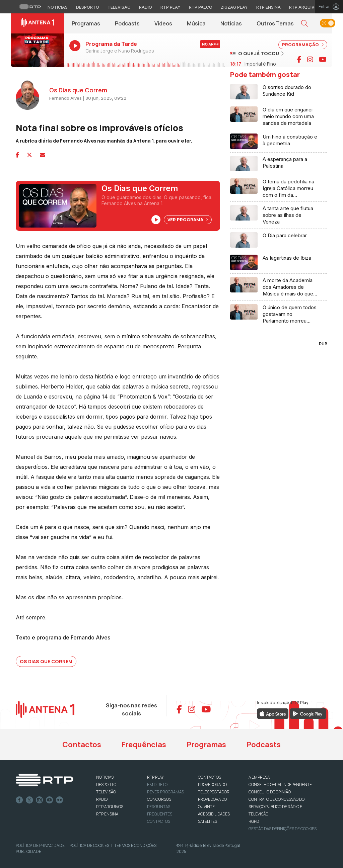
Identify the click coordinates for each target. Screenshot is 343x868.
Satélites (208, 821)
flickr (60, 800)
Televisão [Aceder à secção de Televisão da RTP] (119, 7)
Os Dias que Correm (46, 661)
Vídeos (163, 23)
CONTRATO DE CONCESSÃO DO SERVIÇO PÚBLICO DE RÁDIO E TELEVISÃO (277, 807)
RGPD (254, 821)
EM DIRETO (157, 785)
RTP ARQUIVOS (110, 807)
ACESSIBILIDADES (214, 814)
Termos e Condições (135, 845)
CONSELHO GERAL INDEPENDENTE (280, 785)
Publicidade (28, 851)
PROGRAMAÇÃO (303, 45)
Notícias (231, 23)
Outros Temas (275, 23)
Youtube (50, 800)
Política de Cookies (89, 845)
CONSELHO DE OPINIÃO (270, 792)
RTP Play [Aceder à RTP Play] (170, 7)
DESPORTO (106, 785)
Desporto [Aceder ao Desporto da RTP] (88, 7)
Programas (86, 23)
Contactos (82, 745)
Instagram (40, 800)
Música (196, 23)
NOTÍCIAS (105, 777)
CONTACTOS (210, 777)
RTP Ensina (107, 814)
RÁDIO (102, 799)
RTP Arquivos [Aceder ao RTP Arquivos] (305, 7)
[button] (304, 24)
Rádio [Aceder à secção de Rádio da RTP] (146, 7)
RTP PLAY (155, 777)
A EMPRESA (259, 777)
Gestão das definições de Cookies (283, 829)
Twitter (29, 800)
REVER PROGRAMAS (165, 792)
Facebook (19, 800)
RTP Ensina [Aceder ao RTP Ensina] (268, 7)
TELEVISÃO (106, 792)
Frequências (144, 745)
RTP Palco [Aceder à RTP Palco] (201, 7)
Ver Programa (188, 220)
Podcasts (127, 23)
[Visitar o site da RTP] (30, 7)
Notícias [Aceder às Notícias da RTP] (58, 7)
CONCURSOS (159, 799)
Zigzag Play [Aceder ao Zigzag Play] (234, 7)
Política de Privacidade (40, 845)
